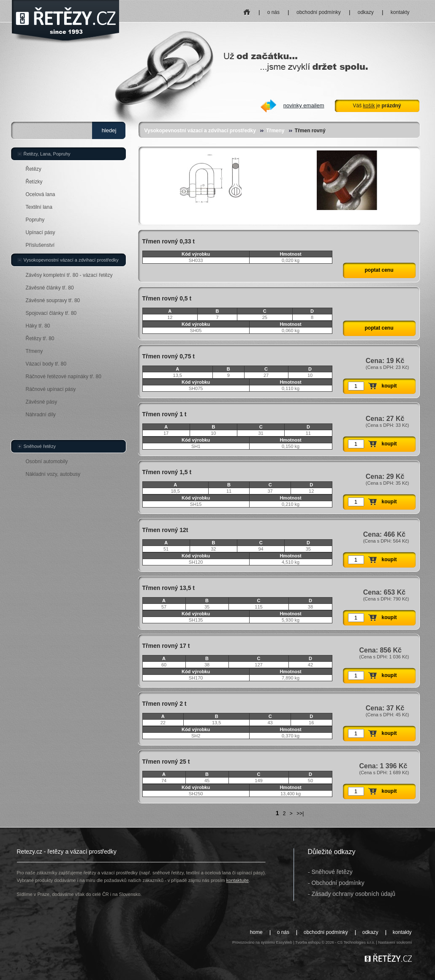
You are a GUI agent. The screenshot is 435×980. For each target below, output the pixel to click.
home (247, 10)
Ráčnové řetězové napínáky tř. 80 (64, 377)
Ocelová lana (41, 194)
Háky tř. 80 (38, 326)
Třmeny (275, 131)
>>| (300, 813)
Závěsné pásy (42, 402)
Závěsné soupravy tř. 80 (53, 300)
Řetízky (34, 182)
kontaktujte (238, 880)
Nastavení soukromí (395, 942)
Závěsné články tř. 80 (50, 288)
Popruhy (35, 220)
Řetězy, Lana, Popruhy (47, 154)
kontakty (400, 12)
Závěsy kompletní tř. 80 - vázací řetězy (69, 275)
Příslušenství (40, 245)
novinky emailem (304, 105)
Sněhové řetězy (40, 446)
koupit (389, 386)
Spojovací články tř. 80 (51, 313)
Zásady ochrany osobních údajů (353, 894)
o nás (273, 12)
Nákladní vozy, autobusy (53, 474)
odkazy (366, 12)
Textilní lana (39, 207)
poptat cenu (379, 270)
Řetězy (34, 169)
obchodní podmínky (319, 12)
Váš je (377, 106)
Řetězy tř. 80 (40, 338)
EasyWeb (284, 942)
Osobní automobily (47, 461)
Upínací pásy (41, 232)
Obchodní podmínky (338, 883)
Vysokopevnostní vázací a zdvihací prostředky (200, 131)
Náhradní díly (41, 415)
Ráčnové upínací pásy (51, 389)
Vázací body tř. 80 (46, 364)
